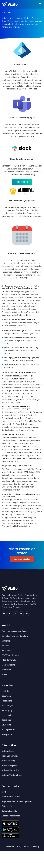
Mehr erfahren (22, 184)
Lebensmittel (7, 732)
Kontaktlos (6, 687)
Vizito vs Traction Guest (12, 792)
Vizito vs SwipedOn (10, 783)
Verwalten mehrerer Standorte (15, 653)
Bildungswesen (8, 747)
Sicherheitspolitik (9, 828)
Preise (4, 692)
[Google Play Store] (10, 846)
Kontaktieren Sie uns (11, 814)
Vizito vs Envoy (8, 768)
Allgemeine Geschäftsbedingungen (17, 819)
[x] (16, 631)
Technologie (7, 723)
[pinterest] (27, 631)
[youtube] (21, 631)
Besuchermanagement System (15, 648)
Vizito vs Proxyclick (10, 773)
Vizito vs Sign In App (10, 787)
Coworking (6, 742)
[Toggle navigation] (40, 4)
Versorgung (7, 727)
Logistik (5, 708)
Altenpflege (7, 751)
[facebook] (10, 631)
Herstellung (7, 718)
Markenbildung (8, 682)
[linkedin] (4, 631)
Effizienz (5, 663)
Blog (4, 809)
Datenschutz (7, 823)
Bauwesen (6, 713)
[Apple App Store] (10, 840)
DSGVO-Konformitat (10, 672)
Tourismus (6, 737)
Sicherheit (6, 658)
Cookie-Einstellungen (11, 833)
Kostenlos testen (22, 576)
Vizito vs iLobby (8, 778)
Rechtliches (7, 668)
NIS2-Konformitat (9, 677)
